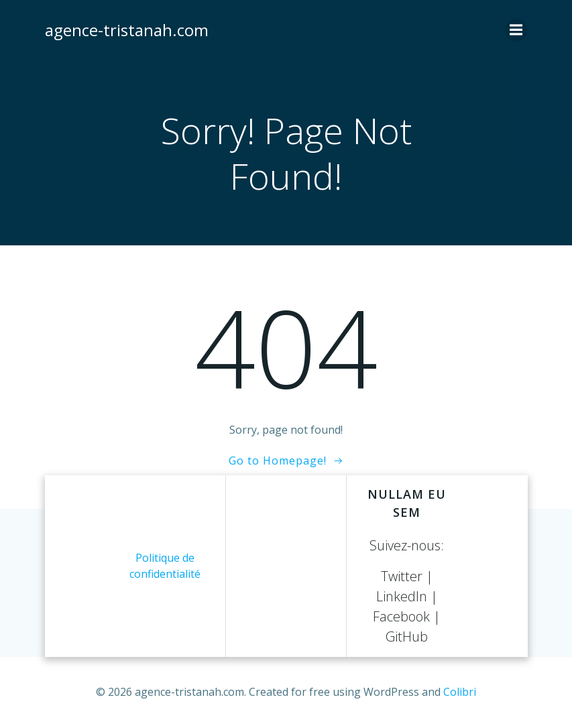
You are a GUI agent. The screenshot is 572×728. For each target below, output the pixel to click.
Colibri (460, 692)
